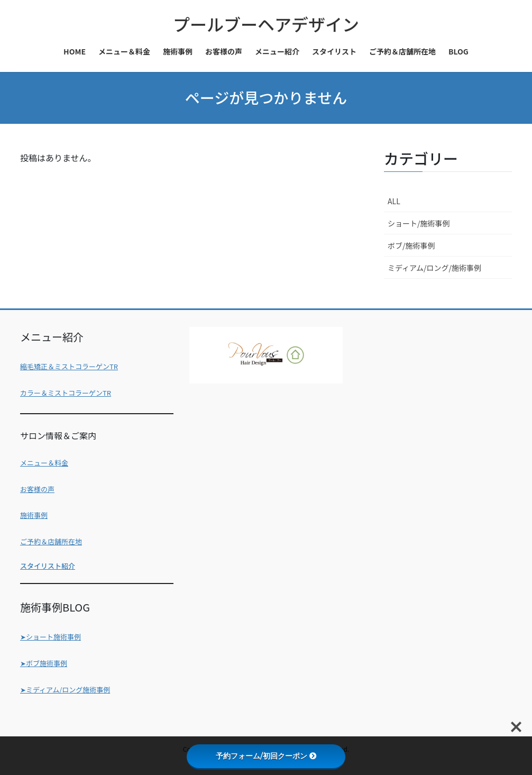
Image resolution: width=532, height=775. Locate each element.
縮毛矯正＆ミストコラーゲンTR (69, 366)
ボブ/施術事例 (411, 245)
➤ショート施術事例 (51, 637)
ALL (394, 201)
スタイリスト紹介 (48, 566)
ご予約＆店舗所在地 (51, 541)
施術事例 (34, 515)
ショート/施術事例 (419, 223)
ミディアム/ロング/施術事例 (434, 268)
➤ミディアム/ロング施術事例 (65, 690)
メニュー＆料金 (44, 463)
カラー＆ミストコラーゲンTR (66, 393)
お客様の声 (37, 489)
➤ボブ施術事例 (44, 663)
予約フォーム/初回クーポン (266, 756)
